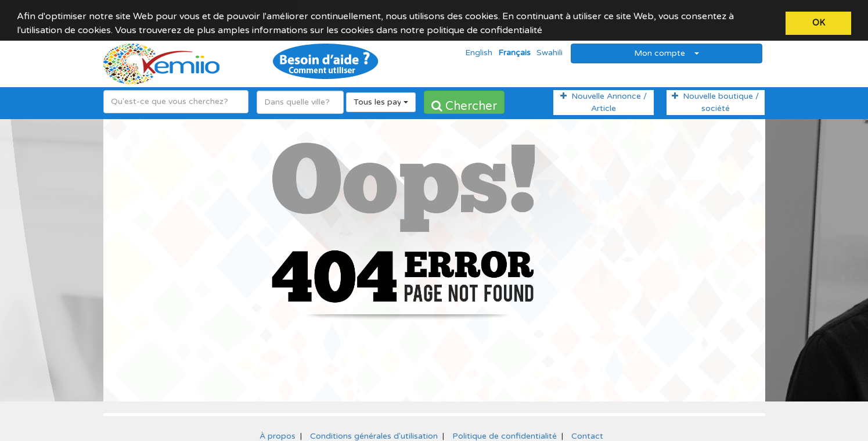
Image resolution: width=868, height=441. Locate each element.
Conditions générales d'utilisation (374, 429)
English (479, 46)
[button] (546, 31)
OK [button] (819, 23)
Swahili (550, 46)
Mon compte (667, 46)
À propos (278, 429)
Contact (587, 429)
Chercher (464, 99)
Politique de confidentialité (505, 429)
